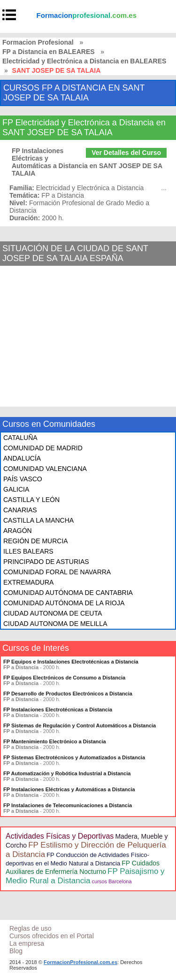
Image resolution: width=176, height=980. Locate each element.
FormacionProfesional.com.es (80, 962)
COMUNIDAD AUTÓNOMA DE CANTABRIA (68, 593)
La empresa (27, 943)
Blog (16, 951)
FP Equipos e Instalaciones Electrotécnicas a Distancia (71, 662)
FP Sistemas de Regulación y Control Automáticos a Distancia (80, 725)
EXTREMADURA (28, 582)
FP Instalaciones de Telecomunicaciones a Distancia (68, 805)
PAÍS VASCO (23, 479)
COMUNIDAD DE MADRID (43, 448)
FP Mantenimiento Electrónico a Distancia (55, 741)
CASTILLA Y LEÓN (31, 500)
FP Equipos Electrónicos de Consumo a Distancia (64, 678)
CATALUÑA (20, 438)
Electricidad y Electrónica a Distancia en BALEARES (84, 61)
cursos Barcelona (112, 881)
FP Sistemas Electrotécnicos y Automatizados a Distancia (74, 757)
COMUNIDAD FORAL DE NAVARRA (57, 572)
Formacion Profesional (38, 42)
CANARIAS (20, 510)
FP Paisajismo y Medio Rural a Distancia (85, 876)
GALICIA (16, 489)
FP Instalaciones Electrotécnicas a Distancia (58, 710)
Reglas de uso (31, 928)
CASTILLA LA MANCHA (38, 520)
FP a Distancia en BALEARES (49, 52)
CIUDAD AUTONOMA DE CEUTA (53, 613)
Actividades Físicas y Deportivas (60, 836)
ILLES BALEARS (28, 551)
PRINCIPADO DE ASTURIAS (46, 562)
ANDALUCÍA (22, 458)
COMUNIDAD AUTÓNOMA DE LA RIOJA (64, 603)
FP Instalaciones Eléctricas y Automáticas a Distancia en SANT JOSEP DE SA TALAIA (87, 162)
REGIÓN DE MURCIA (36, 541)
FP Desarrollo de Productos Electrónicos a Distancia (68, 694)
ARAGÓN (18, 531)
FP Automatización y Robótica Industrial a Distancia (67, 773)
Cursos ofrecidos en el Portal (52, 936)
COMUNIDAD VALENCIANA (45, 469)
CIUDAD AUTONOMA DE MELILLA (55, 624)
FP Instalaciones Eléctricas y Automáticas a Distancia (69, 789)
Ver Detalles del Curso (126, 153)
